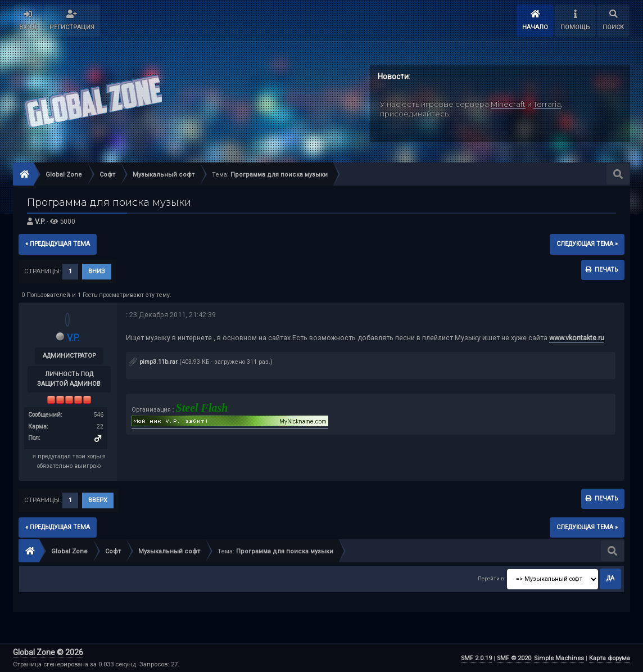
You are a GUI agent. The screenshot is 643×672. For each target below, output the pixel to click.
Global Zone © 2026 (48, 652)
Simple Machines (559, 658)
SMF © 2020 (514, 658)
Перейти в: (492, 578)
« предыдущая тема (58, 244)
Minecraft (508, 104)
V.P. (40, 221)
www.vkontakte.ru (577, 338)
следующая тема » (587, 244)
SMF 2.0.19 (476, 658)
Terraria (547, 104)
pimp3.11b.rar (153, 362)
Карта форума (610, 658)
